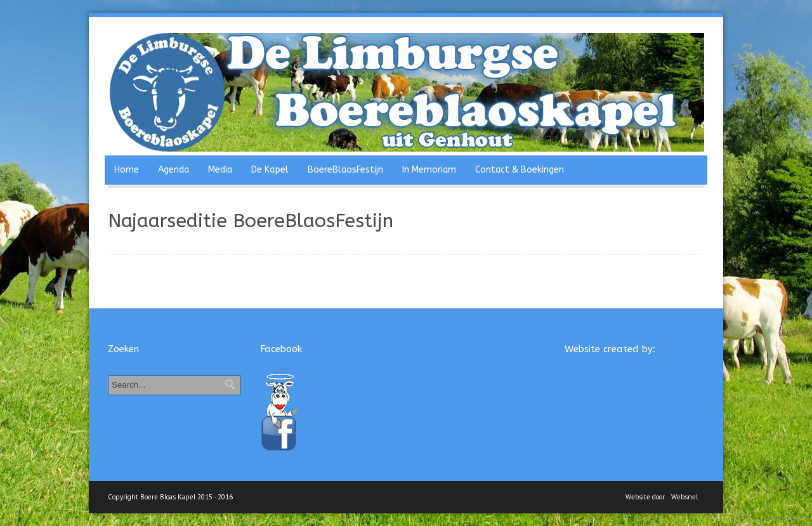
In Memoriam (429, 170)
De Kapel (270, 170)
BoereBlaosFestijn (345, 170)
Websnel (684, 497)
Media (220, 170)
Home (127, 170)
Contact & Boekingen (520, 170)
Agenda (174, 170)
